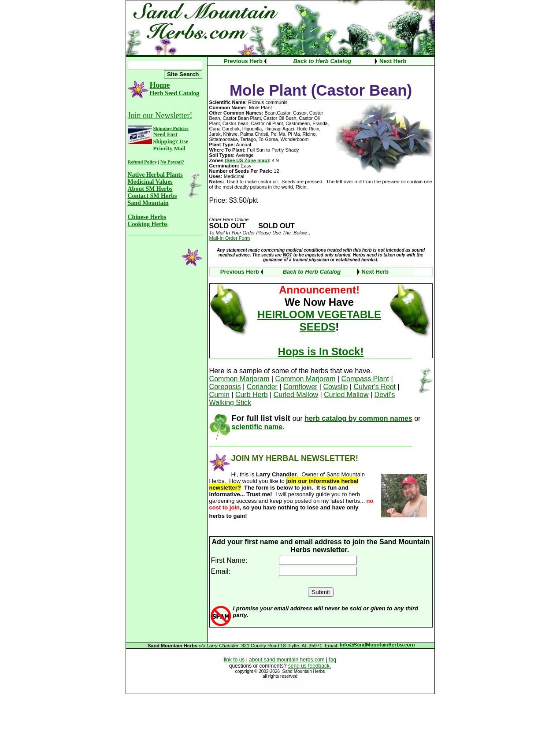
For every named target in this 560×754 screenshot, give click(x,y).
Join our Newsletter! (160, 115)
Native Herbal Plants (155, 175)
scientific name (257, 427)
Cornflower (300, 387)
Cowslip (335, 387)
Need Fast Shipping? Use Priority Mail (171, 141)
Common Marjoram (239, 379)
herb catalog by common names (358, 418)
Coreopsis (225, 387)
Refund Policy (142, 162)
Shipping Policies (171, 128)
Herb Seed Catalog (175, 93)
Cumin (219, 395)
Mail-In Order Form (230, 238)
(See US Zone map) (247, 160)
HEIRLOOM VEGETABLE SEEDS (319, 321)
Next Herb (393, 61)
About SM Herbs (150, 189)
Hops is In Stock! (321, 351)
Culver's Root (375, 387)
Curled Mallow (296, 395)
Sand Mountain (148, 203)
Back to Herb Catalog (322, 61)
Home (160, 85)
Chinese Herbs (147, 217)
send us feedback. (310, 666)
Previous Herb (243, 61)
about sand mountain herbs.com (287, 660)
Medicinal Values (150, 182)
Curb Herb (252, 395)
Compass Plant (365, 379)
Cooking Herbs (148, 224)
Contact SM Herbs (152, 196)
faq (332, 660)
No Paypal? (172, 162)
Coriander (262, 387)
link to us (234, 660)
